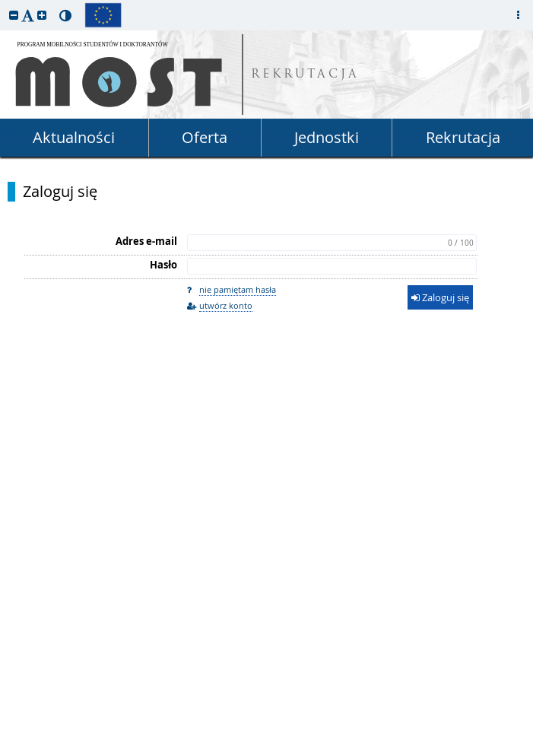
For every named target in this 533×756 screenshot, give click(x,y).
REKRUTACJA (305, 75)
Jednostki (327, 137)
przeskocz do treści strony (4, 4)
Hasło (163, 265)
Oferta (205, 137)
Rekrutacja (463, 137)
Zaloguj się (60, 192)
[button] (14, 15)
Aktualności (74, 137)
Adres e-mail (146, 241)
